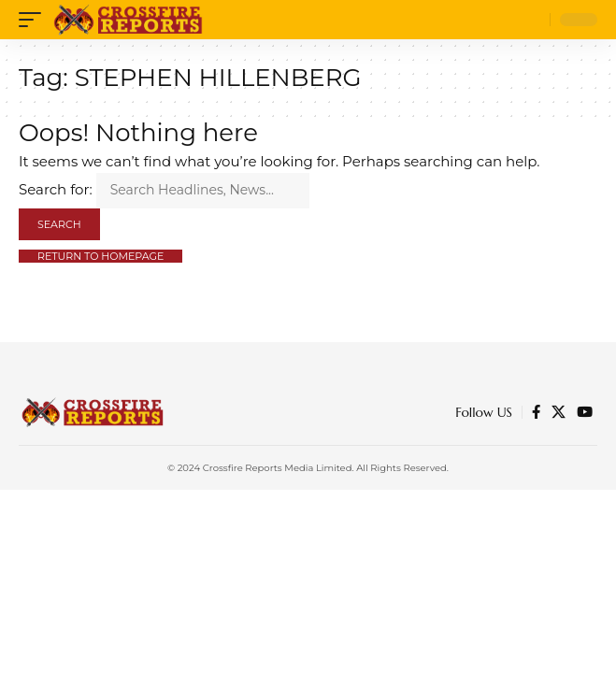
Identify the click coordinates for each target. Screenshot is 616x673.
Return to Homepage (100, 256)
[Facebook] (536, 412)
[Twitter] (559, 412)
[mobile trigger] (35, 20)
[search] (531, 20)
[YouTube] (585, 412)
